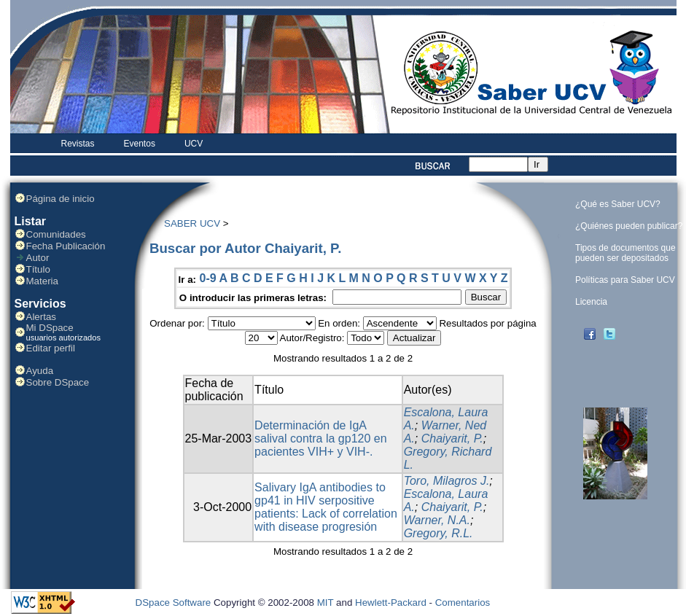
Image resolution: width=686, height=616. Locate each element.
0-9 (207, 278)
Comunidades (56, 234)
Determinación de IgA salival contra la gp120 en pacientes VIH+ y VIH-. (320, 438)
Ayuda (40, 371)
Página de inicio (61, 199)
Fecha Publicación (66, 246)
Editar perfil (51, 348)
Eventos (140, 144)
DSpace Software (174, 603)
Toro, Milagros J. (447, 481)
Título (38, 269)
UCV (194, 144)
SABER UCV (192, 223)
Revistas (78, 144)
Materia (42, 281)
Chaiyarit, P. (452, 438)
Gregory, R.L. (439, 533)
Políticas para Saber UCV (625, 280)
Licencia (591, 302)
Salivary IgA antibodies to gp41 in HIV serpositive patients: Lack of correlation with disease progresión (326, 507)
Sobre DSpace (58, 382)
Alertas (41, 317)
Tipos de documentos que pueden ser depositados (625, 253)
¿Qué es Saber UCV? (618, 204)
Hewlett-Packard (391, 603)
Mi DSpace (50, 328)
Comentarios (463, 603)
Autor (38, 258)
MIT (326, 603)
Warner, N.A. (437, 520)
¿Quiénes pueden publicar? (629, 226)
